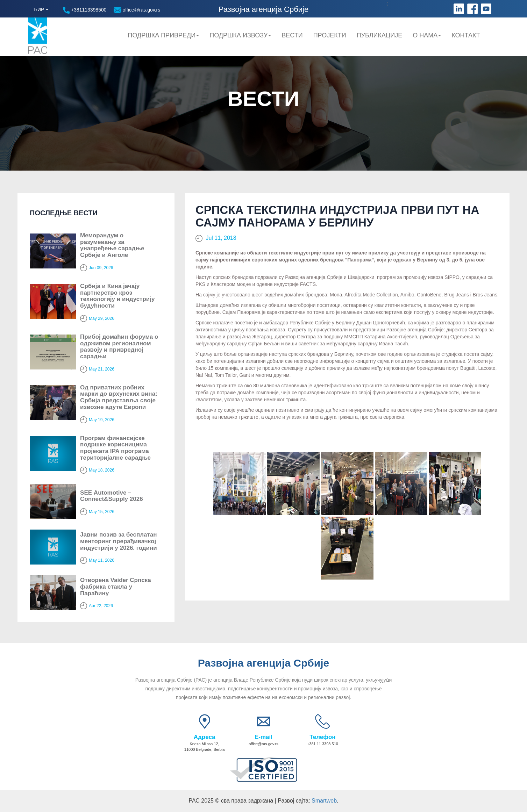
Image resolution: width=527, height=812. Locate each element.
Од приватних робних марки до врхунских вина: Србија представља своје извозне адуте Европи (119, 397)
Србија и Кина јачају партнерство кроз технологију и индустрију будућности (117, 296)
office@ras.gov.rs (137, 10)
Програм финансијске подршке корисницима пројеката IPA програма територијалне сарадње (115, 448)
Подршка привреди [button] (163, 35)
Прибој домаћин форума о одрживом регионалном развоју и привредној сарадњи (119, 347)
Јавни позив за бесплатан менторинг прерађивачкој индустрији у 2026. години (119, 541)
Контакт (466, 35)
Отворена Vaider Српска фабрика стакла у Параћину (116, 587)
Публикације (380, 35)
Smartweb (324, 801)
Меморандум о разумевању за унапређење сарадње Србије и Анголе (112, 245)
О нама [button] (427, 35)
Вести (292, 35)
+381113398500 (85, 10)
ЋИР (39, 9)
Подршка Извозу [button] (240, 35)
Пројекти (330, 35)
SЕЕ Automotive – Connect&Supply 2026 (112, 496)
